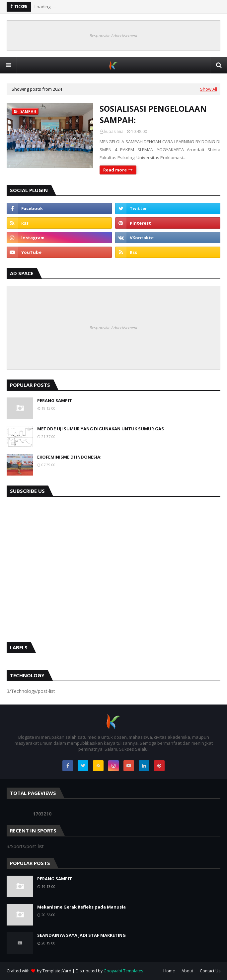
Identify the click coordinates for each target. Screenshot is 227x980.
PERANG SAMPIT (55, 400)
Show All (209, 89)
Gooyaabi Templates (123, 971)
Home (169, 971)
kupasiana (114, 131)
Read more (115, 170)
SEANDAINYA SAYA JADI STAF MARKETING (81, 935)
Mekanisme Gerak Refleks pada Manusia (81, 907)
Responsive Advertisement (113, 36)
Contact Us (210, 971)
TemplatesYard (57, 971)
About (187, 971)
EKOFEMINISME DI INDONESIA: (69, 457)
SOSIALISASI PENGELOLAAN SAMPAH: (153, 114)
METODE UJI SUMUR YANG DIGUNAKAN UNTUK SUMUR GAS (101, 429)
